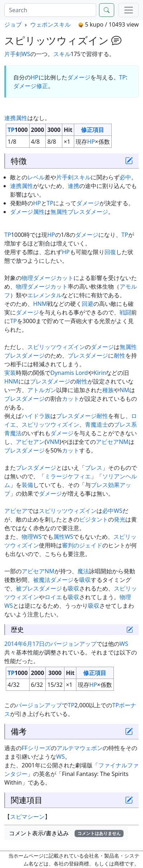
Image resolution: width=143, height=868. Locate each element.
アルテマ (68, 748)
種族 (108, 390)
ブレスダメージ (88, 212)
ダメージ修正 (31, 86)
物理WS (32, 537)
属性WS (63, 537)
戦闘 (125, 312)
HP (35, 77)
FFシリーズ (36, 748)
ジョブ (13, 24)
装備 (27, 485)
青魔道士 (97, 424)
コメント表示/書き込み (66, 833)
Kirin (100, 373)
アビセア (16, 511)
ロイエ (53, 597)
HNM (40, 304)
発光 (120, 519)
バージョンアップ (39, 705)
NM (124, 390)
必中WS (112, 511)
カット (65, 278)
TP (123, 77)
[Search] (50, 10)
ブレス (94, 468)
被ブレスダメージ (39, 588)
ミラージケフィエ (68, 476)
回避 (88, 304)
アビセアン (30, 442)
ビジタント (94, 519)
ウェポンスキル (50, 24)
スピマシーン (27, 817)
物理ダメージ (39, 278)
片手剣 (13, 54)
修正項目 (93, 130)
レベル (36, 177)
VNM (53, 442)
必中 (125, 177)
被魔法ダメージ (53, 580)
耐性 (120, 355)
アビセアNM (112, 442)
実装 (10, 373)
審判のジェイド (82, 545)
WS (26, 54)
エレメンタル (45, 295)
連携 (10, 118)
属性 (22, 118)
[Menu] (129, 10)
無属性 (59, 212)
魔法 (83, 571)
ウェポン (91, 748)
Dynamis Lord (69, 373)
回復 (110, 252)
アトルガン (42, 390)
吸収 (85, 580)
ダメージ (79, 77)
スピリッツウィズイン (56, 347)
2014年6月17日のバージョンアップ (50, 644)
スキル (62, 54)
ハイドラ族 (36, 416)
